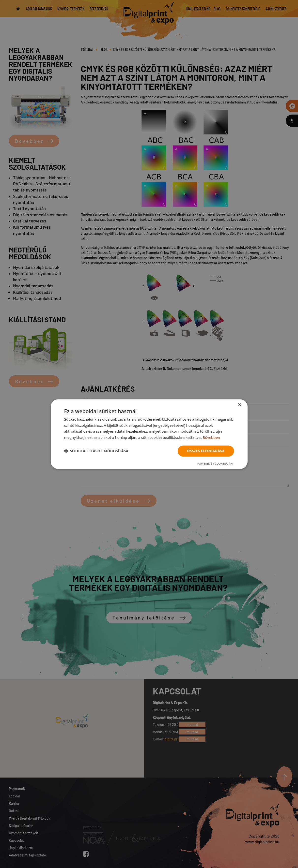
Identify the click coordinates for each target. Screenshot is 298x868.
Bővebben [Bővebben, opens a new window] (211, 438)
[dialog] (149, 434)
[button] (96, 451)
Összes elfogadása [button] (206, 451)
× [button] (240, 405)
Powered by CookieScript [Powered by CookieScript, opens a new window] (215, 463)
